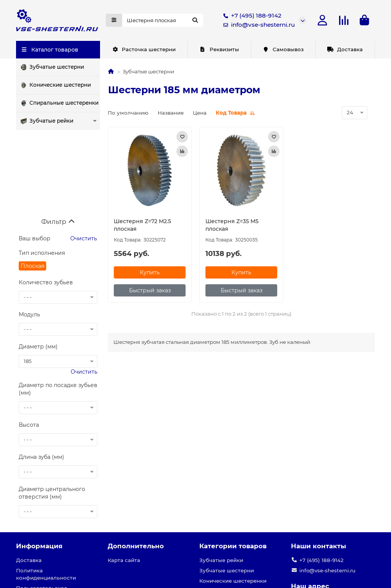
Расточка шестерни (144, 50)
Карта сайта (124, 489)
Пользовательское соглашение (42, 520)
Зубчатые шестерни (52, 68)
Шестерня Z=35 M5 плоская (232, 226)
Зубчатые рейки (47, 122)
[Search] (163, 21)
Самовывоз (283, 50)
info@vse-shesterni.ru (258, 25)
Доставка (345, 50)
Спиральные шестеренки (60, 104)
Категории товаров (233, 475)
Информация (39, 475)
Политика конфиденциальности (46, 503)
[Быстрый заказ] (150, 291)
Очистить (83, 167)
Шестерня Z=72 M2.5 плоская (142, 226)
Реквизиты (219, 50)
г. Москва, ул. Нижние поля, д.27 (336, 532)
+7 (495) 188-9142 (251, 16)
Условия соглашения (45, 534)
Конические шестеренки (233, 509)
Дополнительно (136, 475)
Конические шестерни (56, 86)
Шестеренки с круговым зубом (233, 523)
